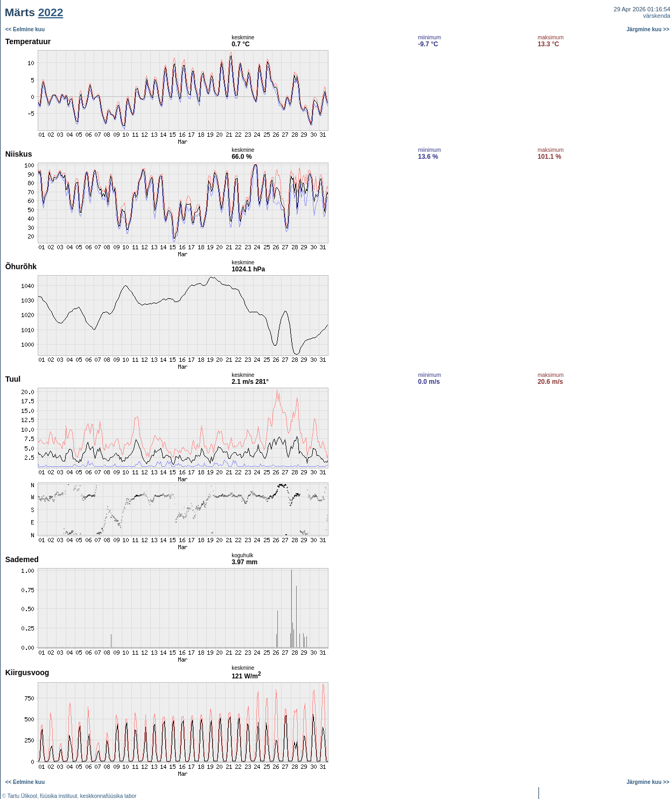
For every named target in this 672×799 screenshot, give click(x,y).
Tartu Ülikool (22, 796)
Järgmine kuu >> (648, 29)
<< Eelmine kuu (25, 29)
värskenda (657, 16)
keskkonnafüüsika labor (108, 796)
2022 (51, 12)
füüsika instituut (58, 796)
